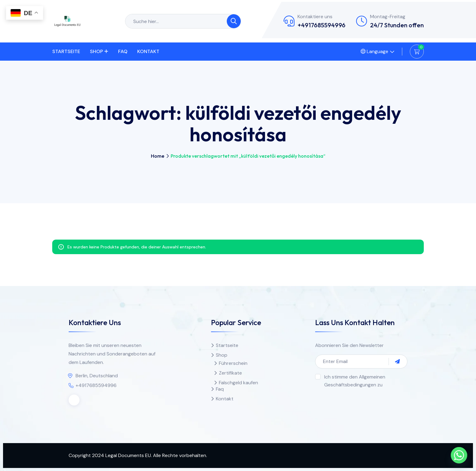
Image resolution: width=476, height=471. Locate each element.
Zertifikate (230, 373)
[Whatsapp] (459, 455)
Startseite (66, 51)
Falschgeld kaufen (238, 383)
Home (158, 156)
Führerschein (233, 363)
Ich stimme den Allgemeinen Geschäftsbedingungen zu (355, 381)
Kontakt (148, 51)
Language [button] (374, 51)
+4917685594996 (321, 25)
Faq (123, 51)
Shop (96, 51)
